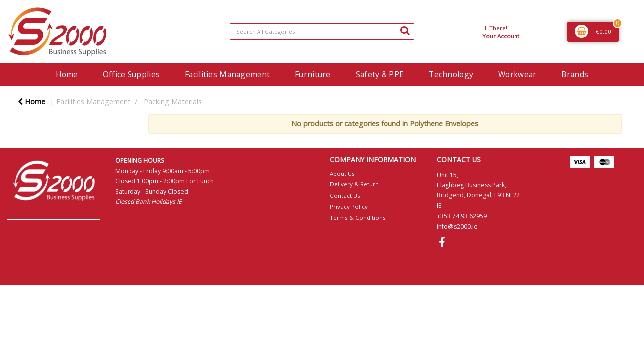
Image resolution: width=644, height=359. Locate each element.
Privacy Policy (349, 207)
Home (67, 74)
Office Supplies (131, 74)
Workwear (517, 74)
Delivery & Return (354, 184)
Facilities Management (227, 74)
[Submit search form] (405, 30)
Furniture (313, 74)
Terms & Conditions (358, 218)
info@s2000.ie (457, 227)
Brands (575, 74)
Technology (451, 74)
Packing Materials (173, 101)
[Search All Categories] (322, 32)
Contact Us (345, 196)
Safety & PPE (380, 74)
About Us (342, 173)
